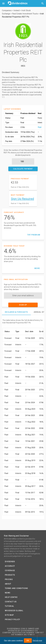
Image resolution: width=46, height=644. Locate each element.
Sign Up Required (22, 199)
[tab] (16, 312)
